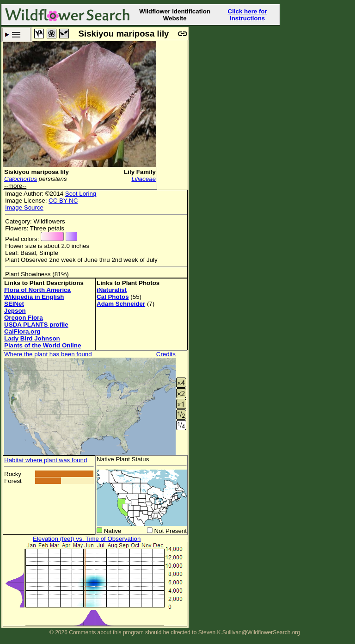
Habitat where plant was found (46, 460)
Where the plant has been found (48, 354)
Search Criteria (16, 34)
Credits (166, 354)
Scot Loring (81, 194)
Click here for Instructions (248, 15)
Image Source (24, 207)
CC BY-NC (63, 201)
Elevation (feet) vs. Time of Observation (87, 539)
